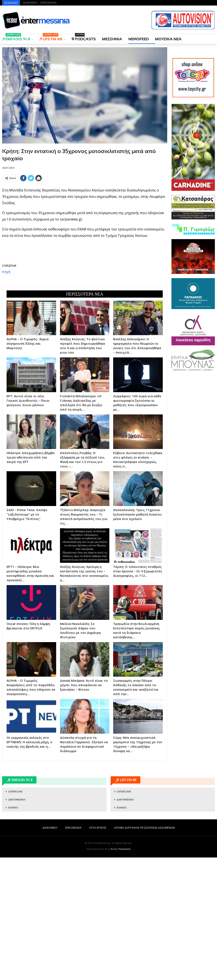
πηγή (6, 333)
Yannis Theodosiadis (121, 972)
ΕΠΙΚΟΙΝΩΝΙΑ (49, 3)
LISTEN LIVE (15, 914)
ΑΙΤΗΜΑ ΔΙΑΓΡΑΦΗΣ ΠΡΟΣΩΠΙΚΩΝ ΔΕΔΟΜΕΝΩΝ (145, 950)
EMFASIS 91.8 (16, 38)
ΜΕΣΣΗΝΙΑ (112, 39)
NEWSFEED (139, 39)
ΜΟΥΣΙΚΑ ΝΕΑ (168, 39)
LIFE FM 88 (51, 38)
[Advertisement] (85, 213)
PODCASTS (84, 38)
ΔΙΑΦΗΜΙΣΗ (30, 3)
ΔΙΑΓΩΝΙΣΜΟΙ (17, 922)
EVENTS (13, 930)
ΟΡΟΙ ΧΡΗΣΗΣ (98, 950)
